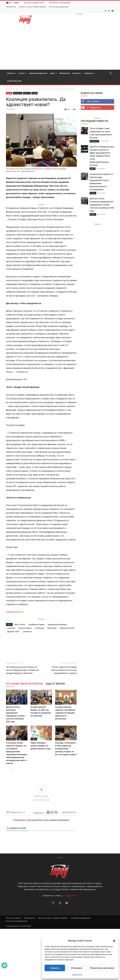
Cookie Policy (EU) (14, 81)
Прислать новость (14, 918)
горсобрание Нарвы (36, 624)
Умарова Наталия (67, 628)
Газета (23, 73)
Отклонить (77, 968)
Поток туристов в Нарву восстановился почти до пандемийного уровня (64, 670)
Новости (12, 73)
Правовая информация (81, 918)
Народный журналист (38, 73)
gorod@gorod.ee (70, 895)
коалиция (11, 628)
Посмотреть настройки (102, 968)
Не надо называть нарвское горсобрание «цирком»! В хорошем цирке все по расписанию (65, 713)
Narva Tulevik (20, 624)
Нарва (34, 93)
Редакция (90, 73)
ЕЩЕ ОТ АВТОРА (55, 684)
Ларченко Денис (25, 628)
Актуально (27, 89)
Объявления (11, 7)
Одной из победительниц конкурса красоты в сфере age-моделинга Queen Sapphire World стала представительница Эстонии (102, 156)
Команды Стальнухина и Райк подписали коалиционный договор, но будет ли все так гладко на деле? (66, 749)
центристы (28, 631)
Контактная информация (59, 7)
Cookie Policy (77, 975)
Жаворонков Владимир (57, 624)
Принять (55, 968)
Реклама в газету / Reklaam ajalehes (32, 7)
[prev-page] (8, 769)
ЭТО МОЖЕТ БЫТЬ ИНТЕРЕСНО (24, 684)
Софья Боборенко (15, 612)
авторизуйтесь (69, 812)
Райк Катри (52, 628)
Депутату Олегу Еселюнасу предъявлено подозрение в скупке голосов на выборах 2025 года (102, 205)
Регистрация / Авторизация (60, 3)
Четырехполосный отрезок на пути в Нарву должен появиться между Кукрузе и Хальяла (23, 670)
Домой (9, 89)
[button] (114, 941)
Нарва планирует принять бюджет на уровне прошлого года (41, 746)
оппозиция (40, 628)
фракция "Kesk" (14, 631)
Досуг (54, 73)
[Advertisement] (60, 48)
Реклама (77, 73)
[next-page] (12, 769)
